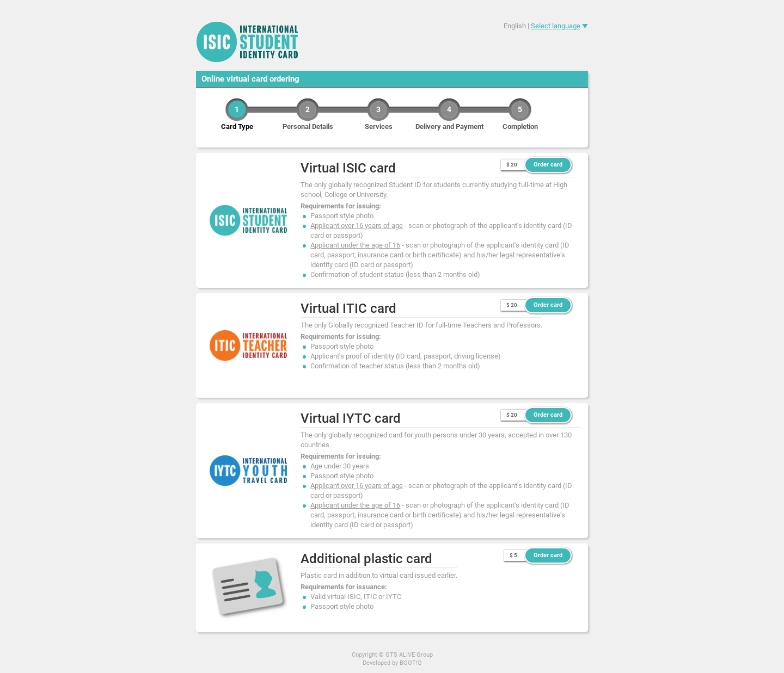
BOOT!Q (411, 663)
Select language (556, 26)
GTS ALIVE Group (409, 655)
